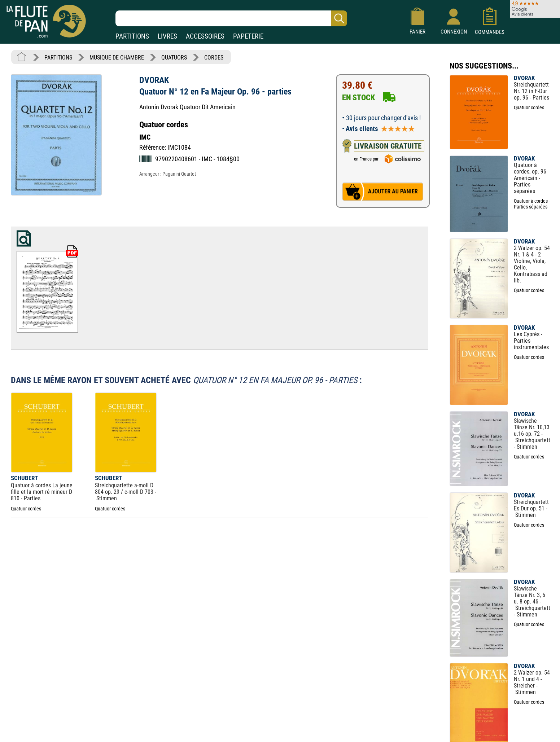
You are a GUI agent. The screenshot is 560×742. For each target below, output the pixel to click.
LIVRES (167, 36)
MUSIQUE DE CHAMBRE (117, 58)
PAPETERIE (248, 36)
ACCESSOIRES (205, 36)
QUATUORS (174, 58)
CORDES (214, 58)
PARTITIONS (132, 36)
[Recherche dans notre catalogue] (231, 18)
